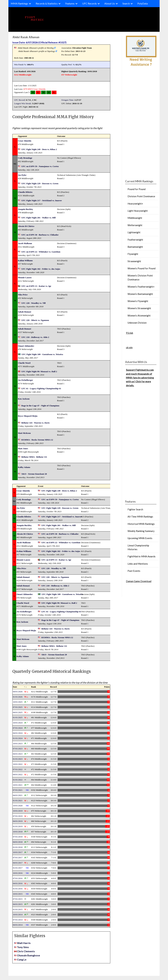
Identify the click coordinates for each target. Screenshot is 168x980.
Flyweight (133, 254)
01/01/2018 (18, 847)
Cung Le (22, 959)
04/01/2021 (18, 795)
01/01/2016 (18, 889)
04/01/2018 (18, 842)
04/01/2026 (18, 692)
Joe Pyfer (22, 175)
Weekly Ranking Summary (141, 531)
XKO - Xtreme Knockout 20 (34, 474)
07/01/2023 (18, 749)
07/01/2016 (18, 878)
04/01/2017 (18, 863)
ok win (129, 347)
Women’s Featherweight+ (141, 287)
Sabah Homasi (25, 312)
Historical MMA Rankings (141, 524)
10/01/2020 (18, 806)
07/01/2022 (18, 769)
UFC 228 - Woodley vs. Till (34, 303)
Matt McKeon (24, 433)
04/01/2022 (18, 774)
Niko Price (23, 295)
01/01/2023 (18, 759)
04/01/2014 (18, 925)
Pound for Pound (137, 189)
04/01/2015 (18, 904)
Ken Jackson (24, 399)
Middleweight (135, 218)
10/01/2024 (18, 723)
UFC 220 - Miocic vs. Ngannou (35, 320)
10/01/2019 (18, 811)
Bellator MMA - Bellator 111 (34, 457)
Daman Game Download (139, 581)
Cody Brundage (25, 158)
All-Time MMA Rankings (140, 517)
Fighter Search (135, 509)
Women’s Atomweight (139, 315)
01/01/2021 (18, 800)
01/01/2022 (18, 780)
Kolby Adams (24, 467)
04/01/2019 (18, 821)
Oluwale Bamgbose (28, 955)
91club (130, 333)
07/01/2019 (18, 816)
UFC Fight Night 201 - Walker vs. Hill (39, 218)
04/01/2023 (18, 754)
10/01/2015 (18, 894)
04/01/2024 (18, 733)
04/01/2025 (18, 712)
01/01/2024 (18, 738)
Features (70, 3)
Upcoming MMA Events (140, 538)
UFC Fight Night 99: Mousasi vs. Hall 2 (39, 371)
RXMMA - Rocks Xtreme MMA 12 (37, 440)
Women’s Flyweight (138, 301)
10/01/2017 (18, 852)
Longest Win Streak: (23, 103)
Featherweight (135, 240)
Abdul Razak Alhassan (26, 37)
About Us (110, 3)
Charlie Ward (24, 363)
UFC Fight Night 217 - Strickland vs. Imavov (42, 200)
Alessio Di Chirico (26, 226)
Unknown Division (137, 323)
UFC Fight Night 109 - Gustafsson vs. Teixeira (42, 354)
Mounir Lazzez (25, 277)
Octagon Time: (68, 100)
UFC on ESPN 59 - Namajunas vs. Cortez (40, 166)
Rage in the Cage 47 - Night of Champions (40, 406)
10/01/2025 (18, 702)
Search (126, 3)
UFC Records (89, 3)
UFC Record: (20, 100)
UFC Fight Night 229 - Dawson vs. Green (40, 183)
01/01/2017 (18, 868)
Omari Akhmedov (26, 346)
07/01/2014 (18, 920)
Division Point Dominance (141, 196)
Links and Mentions (138, 564)
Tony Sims (23, 947)
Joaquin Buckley (25, 209)
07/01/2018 (18, 837)
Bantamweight (135, 247)
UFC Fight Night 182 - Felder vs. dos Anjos (41, 269)
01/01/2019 (18, 826)
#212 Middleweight (23, 75)
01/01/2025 (18, 717)
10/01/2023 (18, 743)
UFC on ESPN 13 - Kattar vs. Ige (36, 286)
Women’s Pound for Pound (142, 268)
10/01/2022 (18, 764)
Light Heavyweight (138, 211)
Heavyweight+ (135, 204)
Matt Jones (23, 448)
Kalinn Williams (25, 260)
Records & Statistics (47, 3)
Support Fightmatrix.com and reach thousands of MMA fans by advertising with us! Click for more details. (140, 378)
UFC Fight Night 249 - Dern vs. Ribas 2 (39, 149)
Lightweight (134, 232)
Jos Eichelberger (25, 380)
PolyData (143, 3)
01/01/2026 (18, 697)
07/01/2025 (18, 707)
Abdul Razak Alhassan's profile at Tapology (36, 51)
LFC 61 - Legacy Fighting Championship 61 (41, 388)
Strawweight (134, 261)
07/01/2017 (18, 857)
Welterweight (135, 225)
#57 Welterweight (69, 75)
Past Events (134, 571)
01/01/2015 (18, 909)
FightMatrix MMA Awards (142, 556)
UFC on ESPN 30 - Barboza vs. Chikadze (40, 235)
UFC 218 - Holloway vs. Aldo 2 (35, 337)
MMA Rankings (19, 3)
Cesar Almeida (39, 89)
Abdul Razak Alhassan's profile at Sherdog (36, 48)
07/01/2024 (18, 728)
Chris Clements (26, 951)
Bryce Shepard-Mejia (28, 416)
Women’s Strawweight (139, 308)
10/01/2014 (18, 915)
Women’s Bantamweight (140, 294)
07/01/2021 (18, 790)
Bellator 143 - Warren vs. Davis (36, 423)
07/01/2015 (18, 899)
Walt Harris (24, 943)
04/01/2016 (18, 883)
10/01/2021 (18, 785)
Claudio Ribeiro (25, 192)
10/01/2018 (18, 832)
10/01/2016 (18, 873)
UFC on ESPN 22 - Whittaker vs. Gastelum (41, 252)
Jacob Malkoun (25, 243)
